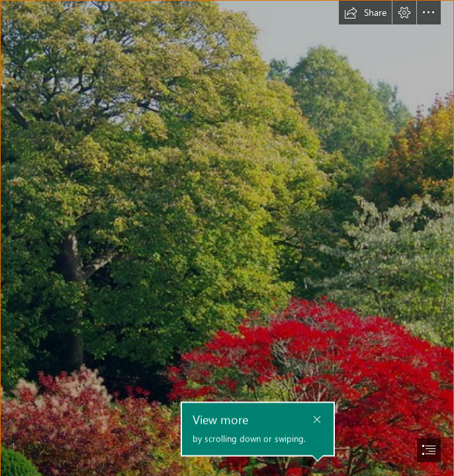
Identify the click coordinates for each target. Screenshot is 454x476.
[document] (227, 238)
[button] (365, 13)
